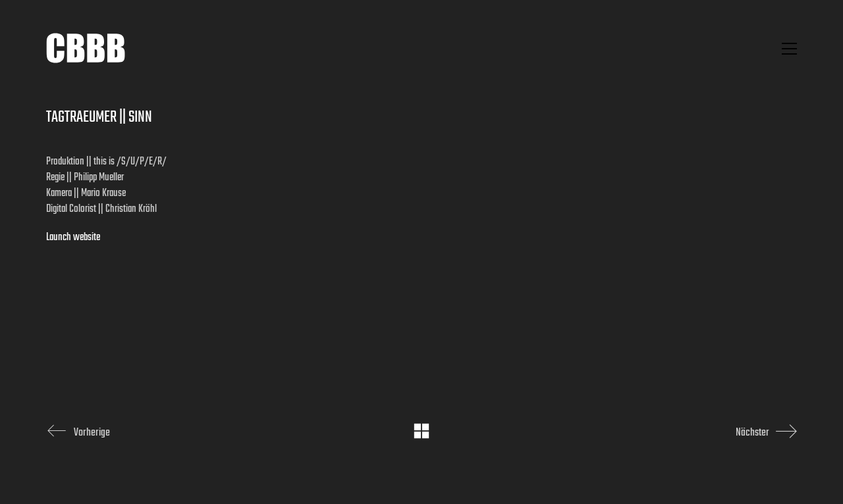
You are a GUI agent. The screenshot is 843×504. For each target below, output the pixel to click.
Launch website (73, 238)
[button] (789, 49)
